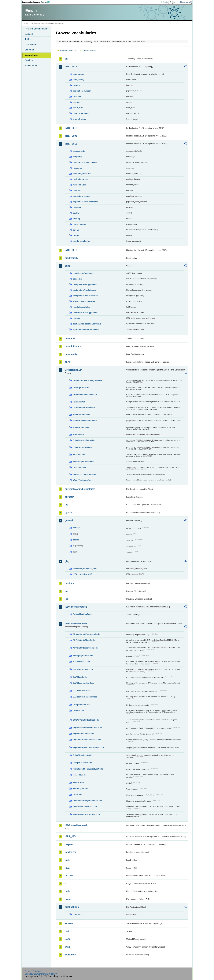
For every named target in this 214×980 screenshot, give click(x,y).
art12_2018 (71, 128)
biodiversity (71, 258)
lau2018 (69, 876)
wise (67, 947)
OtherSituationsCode (82, 755)
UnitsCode (78, 795)
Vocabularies (31, 55)
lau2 (67, 868)
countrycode (79, 74)
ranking (76, 219)
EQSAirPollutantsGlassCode (86, 720)
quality (76, 213)
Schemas (29, 50)
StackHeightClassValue (84, 462)
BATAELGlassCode (82, 662)
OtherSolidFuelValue (82, 447)
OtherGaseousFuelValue (84, 440)
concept (77, 528)
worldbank (71, 955)
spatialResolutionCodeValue (86, 329)
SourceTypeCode (81, 789)
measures (77, 168)
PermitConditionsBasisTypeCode (88, 769)
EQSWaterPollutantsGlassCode (87, 740)
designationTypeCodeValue (85, 296)
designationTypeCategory (85, 290)
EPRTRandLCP (73, 370)
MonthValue (78, 435)
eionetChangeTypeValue (84, 301)
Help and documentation (36, 29)
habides (69, 583)
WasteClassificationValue (84, 474)
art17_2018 (71, 250)
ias (66, 591)
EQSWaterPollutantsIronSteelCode (89, 747)
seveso (69, 923)
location (77, 85)
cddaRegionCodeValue (83, 273)
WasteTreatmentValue (83, 480)
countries (77, 914)
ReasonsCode (79, 775)
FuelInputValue (80, 402)
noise (68, 899)
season (76, 102)
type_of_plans (79, 119)
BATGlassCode (80, 677)
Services (29, 60)
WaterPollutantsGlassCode (85, 807)
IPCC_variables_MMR (83, 574)
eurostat (69, 497)
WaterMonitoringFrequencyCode (88, 801)
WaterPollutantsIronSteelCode (87, 814)
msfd (68, 891)
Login (166, 2)
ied (67, 599)
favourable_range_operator (85, 162)
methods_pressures (82, 174)
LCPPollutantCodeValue (84, 407)
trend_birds (78, 108)
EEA (37, 2)
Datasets (29, 34)
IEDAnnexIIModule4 (76, 825)
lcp (67, 883)
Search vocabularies (68, 50)
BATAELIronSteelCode (83, 669)
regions (76, 318)
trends (76, 235)
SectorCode (78, 783)
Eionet (36, 23)
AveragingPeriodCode (83, 656)
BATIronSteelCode (81, 691)
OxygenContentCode (82, 763)
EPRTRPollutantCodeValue (85, 395)
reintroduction (79, 224)
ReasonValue (79, 455)
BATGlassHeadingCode (84, 683)
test (67, 931)
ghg (67, 561)
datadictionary (73, 346)
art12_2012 (71, 67)
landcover (70, 852)
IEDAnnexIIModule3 (76, 624)
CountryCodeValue (81, 388)
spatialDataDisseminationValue (87, 324)
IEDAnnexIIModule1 (76, 607)
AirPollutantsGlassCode (84, 640)
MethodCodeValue (81, 427)
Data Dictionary (47, 23)
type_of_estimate (81, 113)
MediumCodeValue (81, 415)
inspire (69, 844)
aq (66, 59)
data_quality (79, 80)
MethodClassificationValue (85, 420)
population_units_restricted (86, 202)
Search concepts (89, 50)
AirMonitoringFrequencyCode (86, 634)
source (76, 540)
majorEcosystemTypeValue (85, 313)
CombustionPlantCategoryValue (87, 380)
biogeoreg (78, 157)
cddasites (77, 279)
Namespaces (31, 65)
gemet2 (69, 520)
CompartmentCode (82, 705)
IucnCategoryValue (82, 307)
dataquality (71, 354)
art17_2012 (71, 144)
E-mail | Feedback (33, 971)
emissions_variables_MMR (85, 569)
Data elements (32, 45)
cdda (68, 266)
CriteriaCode (79, 711)
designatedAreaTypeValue (85, 284)
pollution (77, 190)
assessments (79, 151)
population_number (82, 91)
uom (67, 939)
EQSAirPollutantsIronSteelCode (87, 728)
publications (72, 907)
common (70, 339)
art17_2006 (71, 136)
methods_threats (81, 179)
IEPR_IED (70, 836)
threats (76, 230)
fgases (69, 513)
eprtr (67, 362)
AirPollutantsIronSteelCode (85, 648)
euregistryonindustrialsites (80, 489)
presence (77, 97)
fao (67, 505)
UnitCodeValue (80, 467)
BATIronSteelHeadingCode (85, 697)
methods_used (80, 185)
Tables (28, 39)
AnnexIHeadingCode (82, 614)
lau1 (67, 860)
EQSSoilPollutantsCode (84, 734)
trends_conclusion (81, 241)
